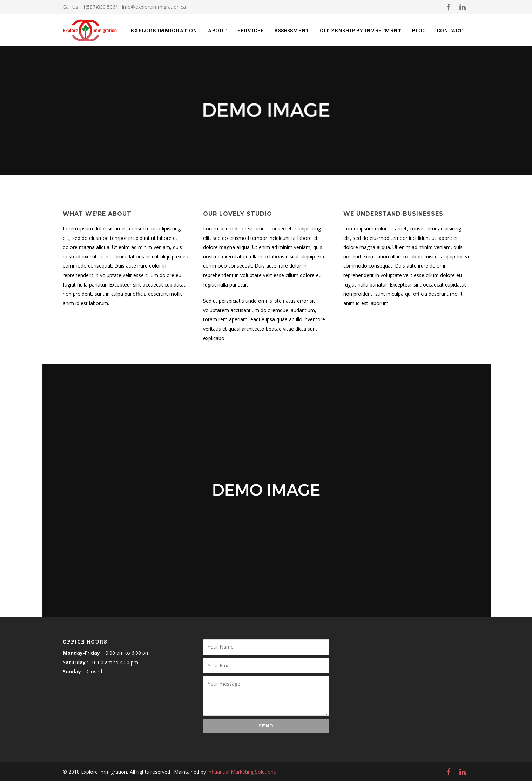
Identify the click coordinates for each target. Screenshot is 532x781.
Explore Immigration (164, 30)
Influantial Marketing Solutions (242, 772)
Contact (450, 30)
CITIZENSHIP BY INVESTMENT (361, 30)
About (217, 30)
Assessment (292, 30)
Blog (419, 30)
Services (250, 30)
